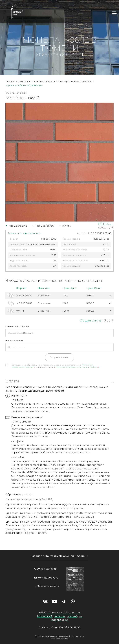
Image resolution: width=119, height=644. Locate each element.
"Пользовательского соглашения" (72, 367)
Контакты (51, 556)
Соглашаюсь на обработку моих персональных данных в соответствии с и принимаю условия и (56, 366)
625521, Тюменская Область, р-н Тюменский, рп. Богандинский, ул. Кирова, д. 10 (60, 616)
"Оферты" (95, 367)
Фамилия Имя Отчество (17, 326)
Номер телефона (14, 341)
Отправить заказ (60, 357)
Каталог (35, 556)
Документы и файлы (72, 556)
